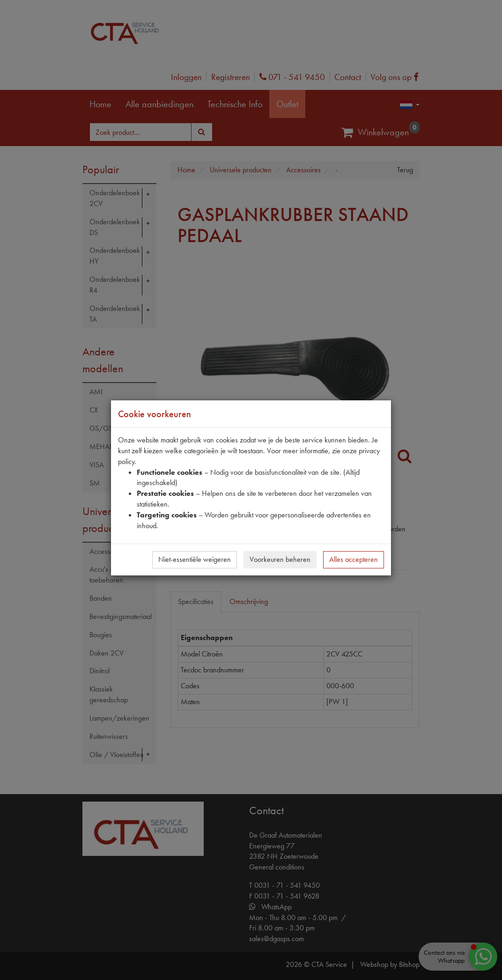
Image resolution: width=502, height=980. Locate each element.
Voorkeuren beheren (280, 559)
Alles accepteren (354, 559)
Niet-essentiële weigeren (195, 559)
